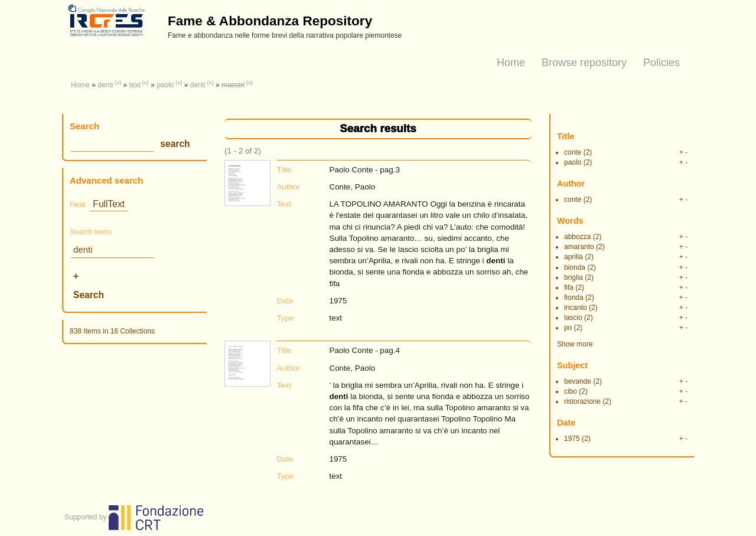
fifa (569, 287)
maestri (233, 85)
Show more (575, 344)
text (135, 85)
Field (77, 205)
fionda (574, 298)
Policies (661, 63)
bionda (575, 267)
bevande (578, 381)
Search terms (91, 232)
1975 (572, 439)
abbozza (577, 237)
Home (511, 63)
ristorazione (582, 401)
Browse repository (584, 63)
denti (105, 85)
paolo (165, 85)
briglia (573, 277)
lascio (573, 318)
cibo (571, 391)
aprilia (573, 257)
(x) (118, 82)
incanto (576, 308)
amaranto (579, 247)
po (568, 328)
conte (573, 152)
